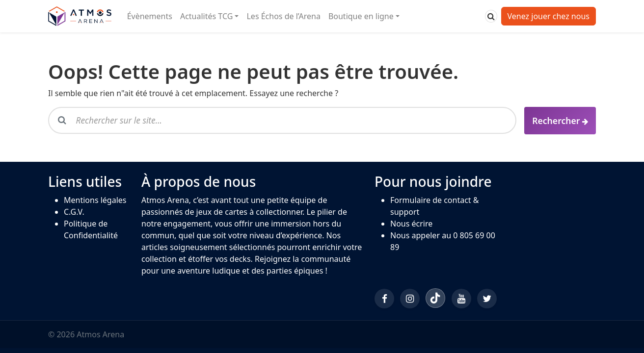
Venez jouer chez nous (549, 16)
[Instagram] (410, 299)
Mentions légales (95, 200)
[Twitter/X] (487, 299)
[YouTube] (461, 299)
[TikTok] (435, 298)
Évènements (150, 16)
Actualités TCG (206, 16)
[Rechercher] (491, 16)
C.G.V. (74, 212)
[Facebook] (384, 299)
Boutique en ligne (361, 16)
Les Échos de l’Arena (283, 16)
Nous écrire (411, 224)
